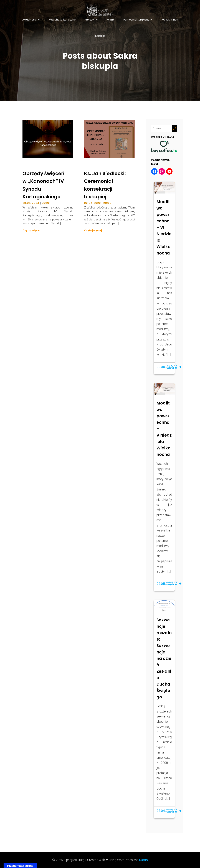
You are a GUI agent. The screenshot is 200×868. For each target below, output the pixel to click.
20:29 (46, 203)
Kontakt (100, 36)
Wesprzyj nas (170, 20)
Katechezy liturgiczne (62, 20)
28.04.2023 (31, 203)
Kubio (144, 860)
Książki (111, 20)
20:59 (107, 203)
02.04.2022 (92, 203)
